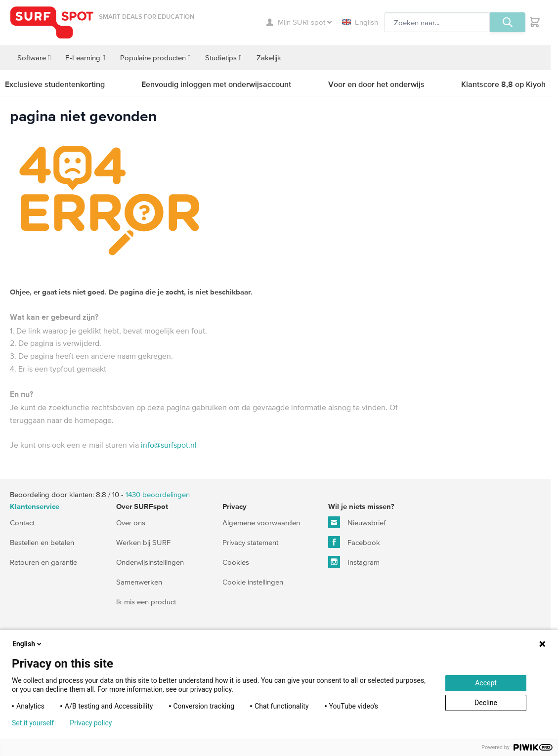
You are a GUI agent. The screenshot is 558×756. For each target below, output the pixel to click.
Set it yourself (33, 723)
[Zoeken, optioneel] (437, 22)
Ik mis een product (146, 602)
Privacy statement (250, 542)
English (360, 22)
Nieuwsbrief (357, 522)
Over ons (131, 523)
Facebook (354, 542)
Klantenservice (35, 507)
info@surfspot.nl (169, 445)
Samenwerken (139, 582)
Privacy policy (91, 723)
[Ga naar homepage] (52, 22)
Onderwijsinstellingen (150, 562)
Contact (22, 523)
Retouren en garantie (43, 562)
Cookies (236, 562)
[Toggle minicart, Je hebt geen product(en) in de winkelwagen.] (535, 22)
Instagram (354, 562)
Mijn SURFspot (299, 22)
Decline (486, 703)
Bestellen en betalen (42, 542)
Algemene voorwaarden (261, 523)
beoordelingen (158, 494)
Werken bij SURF (143, 542)
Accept (486, 683)
